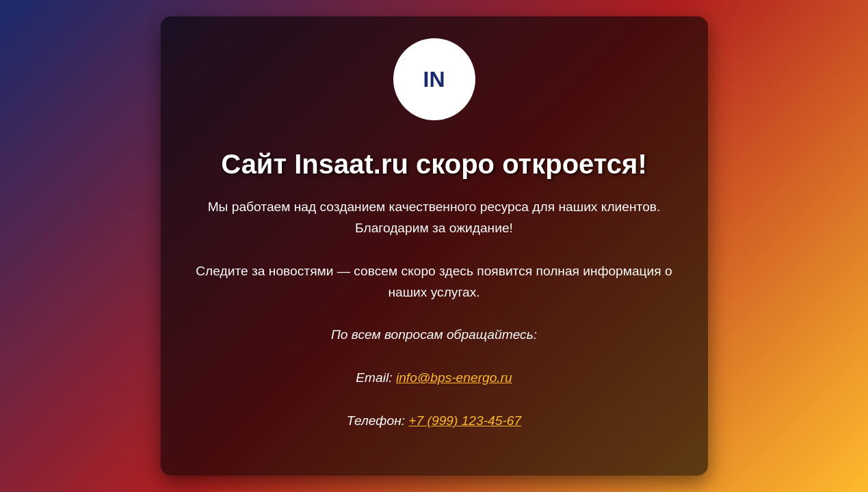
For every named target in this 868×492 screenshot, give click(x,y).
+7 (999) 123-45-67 (465, 421)
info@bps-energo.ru (454, 378)
